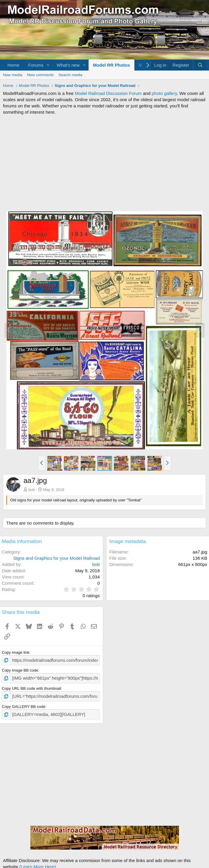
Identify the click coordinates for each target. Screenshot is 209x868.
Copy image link (16, 652)
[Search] (200, 65)
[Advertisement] (104, 163)
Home (13, 65)
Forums (36, 65)
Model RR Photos (111, 65)
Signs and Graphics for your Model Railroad (57, 558)
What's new (68, 65)
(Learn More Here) (38, 864)
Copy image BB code (20, 670)
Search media (70, 75)
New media (13, 75)
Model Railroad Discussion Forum (108, 93)
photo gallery (164, 93)
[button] (48, 65)
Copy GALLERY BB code (23, 704)
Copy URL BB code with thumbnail (31, 687)
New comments (40, 75)
